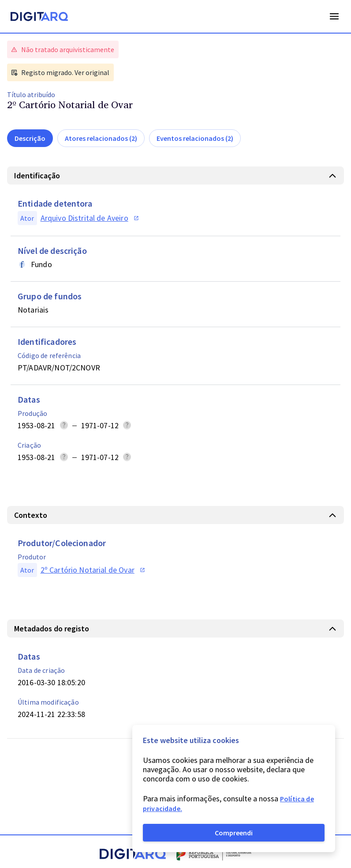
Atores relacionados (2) (101, 138)
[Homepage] (39, 18)
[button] (175, 175)
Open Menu (334, 16)
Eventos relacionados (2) (195, 138)
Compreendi (234, 833)
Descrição (30, 138)
